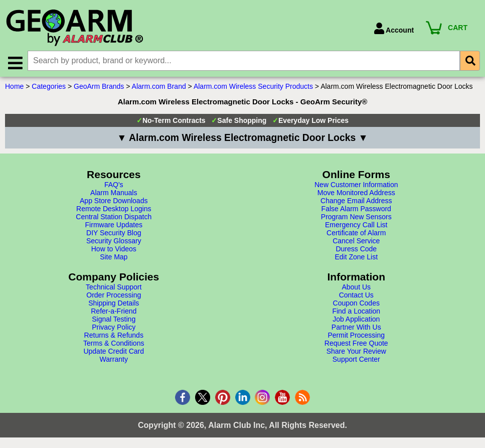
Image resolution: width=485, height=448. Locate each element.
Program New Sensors (356, 217)
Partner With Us (356, 328)
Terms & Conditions (114, 344)
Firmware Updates (114, 225)
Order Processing (114, 295)
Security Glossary (114, 241)
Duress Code (356, 249)
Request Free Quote (356, 344)
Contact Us (356, 295)
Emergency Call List (356, 225)
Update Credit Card (114, 352)
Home (14, 87)
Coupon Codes (356, 304)
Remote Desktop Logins (114, 209)
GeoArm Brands (99, 87)
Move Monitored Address (356, 193)
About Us (356, 287)
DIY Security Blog (114, 233)
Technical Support (114, 287)
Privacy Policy (114, 328)
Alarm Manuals (114, 193)
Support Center (356, 360)
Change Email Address (356, 201)
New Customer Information (356, 185)
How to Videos (114, 249)
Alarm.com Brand (159, 87)
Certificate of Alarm (356, 233)
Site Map (114, 257)
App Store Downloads (114, 201)
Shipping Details (114, 304)
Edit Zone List (356, 257)
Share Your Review (356, 352)
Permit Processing (356, 336)
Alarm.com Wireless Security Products (253, 87)
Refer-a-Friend (114, 312)
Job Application (356, 320)
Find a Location (356, 312)
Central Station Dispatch (114, 217)
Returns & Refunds (114, 336)
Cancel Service (356, 241)
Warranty (114, 360)
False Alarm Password (356, 209)
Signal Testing (114, 320)
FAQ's (114, 185)
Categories (49, 87)
